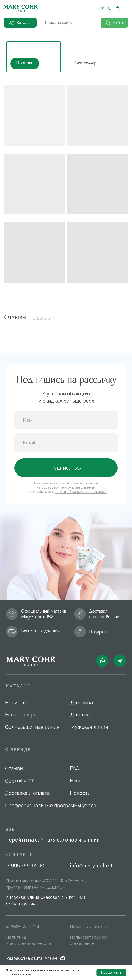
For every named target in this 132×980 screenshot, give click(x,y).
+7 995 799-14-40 (25, 866)
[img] (92, 57)
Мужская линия (89, 727)
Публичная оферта (89, 927)
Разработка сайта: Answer (33, 958)
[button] (103, 8)
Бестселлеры (21, 715)
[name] (66, 420)
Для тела (81, 715)
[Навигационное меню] (126, 9)
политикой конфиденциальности (81, 491)
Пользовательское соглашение (89, 940)
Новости (80, 793)
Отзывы (14, 768)
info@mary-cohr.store (95, 866)
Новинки (15, 703)
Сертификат (19, 781)
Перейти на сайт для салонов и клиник (52, 840)
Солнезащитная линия (32, 727)
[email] (66, 443)
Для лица (82, 703)
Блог (76, 781)
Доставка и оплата (27, 793)
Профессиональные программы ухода (51, 806)
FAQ (75, 768)
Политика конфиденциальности (28, 940)
